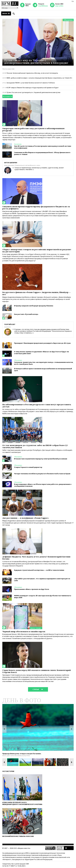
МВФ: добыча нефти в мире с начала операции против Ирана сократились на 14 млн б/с (39, 78)
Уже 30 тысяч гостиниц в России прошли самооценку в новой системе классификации (43, 147)
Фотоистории (8, 771)
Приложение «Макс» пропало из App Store (32, 589)
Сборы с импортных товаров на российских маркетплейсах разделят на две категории (37, 250)
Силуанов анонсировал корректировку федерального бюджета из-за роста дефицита (36, 208)
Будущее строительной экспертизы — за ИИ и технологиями (39, 570)
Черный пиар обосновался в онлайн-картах (24, 631)
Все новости (8, 96)
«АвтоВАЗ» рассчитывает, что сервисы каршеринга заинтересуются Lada (42, 580)
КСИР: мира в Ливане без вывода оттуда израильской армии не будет (33, 88)
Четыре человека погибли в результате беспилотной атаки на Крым (42, 474)
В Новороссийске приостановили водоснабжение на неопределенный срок (43, 370)
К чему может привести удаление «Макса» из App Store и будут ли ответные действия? (41, 353)
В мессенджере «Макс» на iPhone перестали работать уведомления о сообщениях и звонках (43, 485)
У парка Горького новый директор (28, 467)
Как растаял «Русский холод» (26, 314)
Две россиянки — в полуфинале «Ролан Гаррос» (26, 518)
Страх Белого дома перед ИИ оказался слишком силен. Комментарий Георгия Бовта (37, 671)
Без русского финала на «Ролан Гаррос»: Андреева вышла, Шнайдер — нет (36, 293)
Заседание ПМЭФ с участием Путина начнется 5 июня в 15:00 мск (31, 83)
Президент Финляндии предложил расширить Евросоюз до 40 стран (42, 343)
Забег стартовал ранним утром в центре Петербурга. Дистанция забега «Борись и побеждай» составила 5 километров (37, 451)
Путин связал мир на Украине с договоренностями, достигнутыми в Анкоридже (36, 61)
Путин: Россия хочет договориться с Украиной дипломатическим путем (33, 92)
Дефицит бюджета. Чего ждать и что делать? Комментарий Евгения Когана (36, 558)
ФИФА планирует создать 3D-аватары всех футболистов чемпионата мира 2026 (43, 597)
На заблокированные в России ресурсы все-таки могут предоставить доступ (37, 406)
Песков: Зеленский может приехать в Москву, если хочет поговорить (32, 73)
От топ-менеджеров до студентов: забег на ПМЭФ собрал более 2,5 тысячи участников (35, 446)
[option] (38, 727)
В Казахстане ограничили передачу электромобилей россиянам (41, 459)
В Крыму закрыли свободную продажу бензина (34, 306)
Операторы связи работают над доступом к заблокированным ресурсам (33, 129)
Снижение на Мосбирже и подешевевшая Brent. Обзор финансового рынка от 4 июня (42, 153)
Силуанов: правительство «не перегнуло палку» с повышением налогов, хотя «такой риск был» (44, 363)
